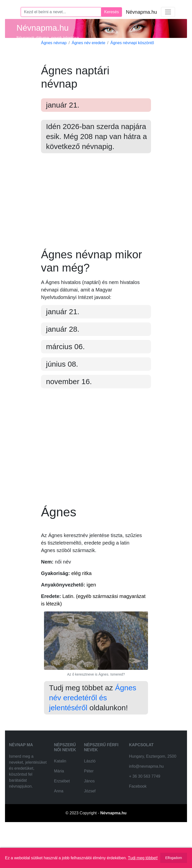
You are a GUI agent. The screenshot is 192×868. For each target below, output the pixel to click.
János (89, 822)
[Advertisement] (96, 205)
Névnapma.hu (141, 12)
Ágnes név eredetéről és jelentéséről (93, 739)
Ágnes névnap (54, 43)
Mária (59, 812)
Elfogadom (174, 858)
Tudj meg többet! (143, 858)
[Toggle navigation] (168, 12)
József (90, 832)
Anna (59, 832)
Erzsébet (62, 822)
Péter (89, 812)
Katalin (60, 802)
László (90, 802)
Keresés (112, 12)
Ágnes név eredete (88, 43)
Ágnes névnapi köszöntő (132, 43)
